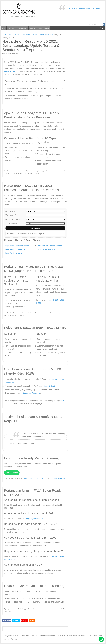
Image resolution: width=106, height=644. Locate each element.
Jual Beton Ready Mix (57, 478)
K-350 (39, 303)
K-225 (49, 300)
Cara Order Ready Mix (32, 393)
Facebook (7, 621)
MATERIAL (23, 28)
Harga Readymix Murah (14, 253)
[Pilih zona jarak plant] (46, 219)
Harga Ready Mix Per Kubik (15, 249)
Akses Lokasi (11, 223)
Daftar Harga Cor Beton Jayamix (35, 478)
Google (24, 621)
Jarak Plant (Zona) (13, 219)
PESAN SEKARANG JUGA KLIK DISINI (84, 8)
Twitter (16, 621)
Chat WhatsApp (12, 473)
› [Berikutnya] (65, 436)
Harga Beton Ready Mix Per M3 (17, 246)
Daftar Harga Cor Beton (46, 249)
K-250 (56, 300)
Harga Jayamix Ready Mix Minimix (50, 246)
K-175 (26, 307)
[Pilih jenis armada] (46, 211)
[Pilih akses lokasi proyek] (46, 223)
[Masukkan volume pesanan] (46, 215)
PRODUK (12, 28)
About (7, 639)
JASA (33, 28)
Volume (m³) (11, 215)
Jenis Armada (11, 211)
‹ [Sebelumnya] (6, 436)
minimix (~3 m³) (49, 386)
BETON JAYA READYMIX (29, 636)
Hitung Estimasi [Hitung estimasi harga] (35, 228)
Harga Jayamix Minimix (34, 519)
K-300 (62, 300)
